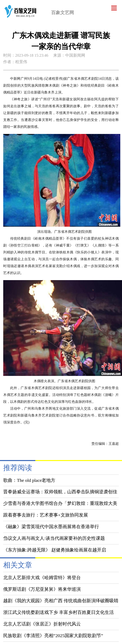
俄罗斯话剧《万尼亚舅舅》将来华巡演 (42, 589)
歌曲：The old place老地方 (29, 480)
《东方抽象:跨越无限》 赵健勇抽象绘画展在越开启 (55, 550)
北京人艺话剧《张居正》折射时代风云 (42, 624)
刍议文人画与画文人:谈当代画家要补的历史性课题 (54, 538)
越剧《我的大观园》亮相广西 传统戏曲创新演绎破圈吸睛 (61, 601)
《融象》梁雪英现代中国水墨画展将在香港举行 (51, 527)
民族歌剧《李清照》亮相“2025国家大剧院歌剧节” (53, 636)
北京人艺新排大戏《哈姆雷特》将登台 (42, 578)
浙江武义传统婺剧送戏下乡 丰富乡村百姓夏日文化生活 (59, 612)
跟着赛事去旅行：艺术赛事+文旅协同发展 (46, 515)
